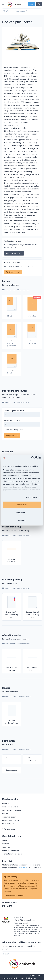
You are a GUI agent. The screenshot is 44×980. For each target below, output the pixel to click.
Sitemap (33, 978)
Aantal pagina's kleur (12, 420)
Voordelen (6, 847)
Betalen (5, 814)
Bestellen (6, 803)
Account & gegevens (10, 817)
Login (31, 4)
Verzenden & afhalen (10, 807)
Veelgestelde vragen (14, 253)
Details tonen (31, 497)
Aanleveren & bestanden (12, 810)
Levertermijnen (8, 824)
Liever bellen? (23, 868)
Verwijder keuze (24, 290)
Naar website (22, 505)
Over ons (6, 844)
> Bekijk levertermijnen (14, 895)
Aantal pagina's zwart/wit (14, 411)
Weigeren (22, 520)
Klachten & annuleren (10, 820)
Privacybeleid (24, 978)
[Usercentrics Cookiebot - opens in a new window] (31, 458)
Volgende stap (12, 435)
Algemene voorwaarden (10, 978)
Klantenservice (9, 829)
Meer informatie (9, 290)
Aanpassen (22, 512)
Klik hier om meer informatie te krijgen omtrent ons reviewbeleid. (27, 933)
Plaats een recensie (21, 923)
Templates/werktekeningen (13, 854)
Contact (5, 840)
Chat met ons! (13, 272)
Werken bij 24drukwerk (11, 850)
